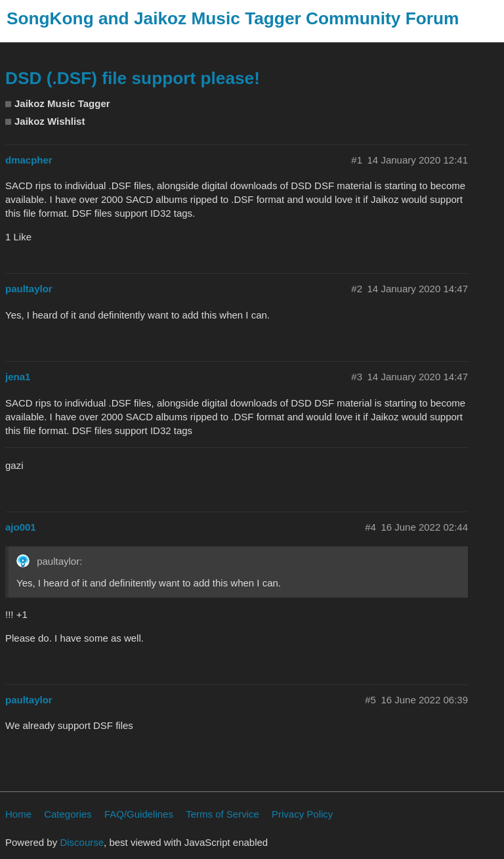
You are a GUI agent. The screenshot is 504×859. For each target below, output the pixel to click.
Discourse (82, 842)
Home (18, 814)
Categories (68, 814)
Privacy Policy (302, 814)
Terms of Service (222, 814)
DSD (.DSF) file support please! (133, 78)
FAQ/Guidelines (139, 814)
